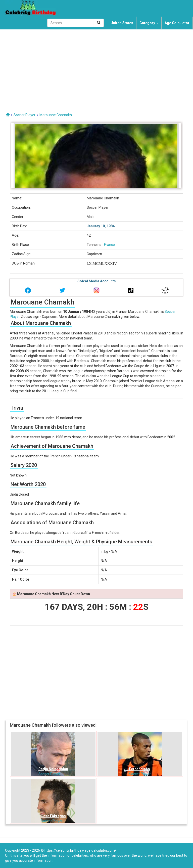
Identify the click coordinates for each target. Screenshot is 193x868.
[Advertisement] (96, 67)
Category (149, 23)
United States (122, 23)
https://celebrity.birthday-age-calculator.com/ (80, 850)
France (109, 245)
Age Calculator (177, 23)
